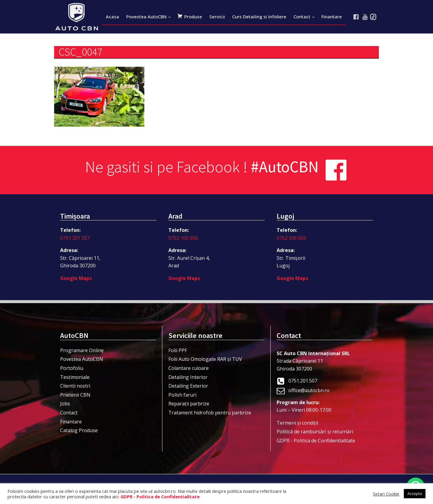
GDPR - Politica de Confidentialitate (316, 441)
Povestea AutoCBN (146, 17)
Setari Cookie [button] (386, 494)
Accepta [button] (415, 493)
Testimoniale (75, 377)
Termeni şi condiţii (297, 423)
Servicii (217, 17)
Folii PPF (178, 350)
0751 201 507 (75, 238)
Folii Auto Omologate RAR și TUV (205, 359)
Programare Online (82, 350)
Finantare (332, 17)
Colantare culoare (189, 368)
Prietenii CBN (75, 395)
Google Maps (76, 278)
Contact (302, 17)
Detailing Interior (188, 377)
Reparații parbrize (189, 404)
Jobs (65, 404)
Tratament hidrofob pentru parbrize (210, 413)
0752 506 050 (291, 238)
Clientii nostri (75, 386)
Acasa (112, 17)
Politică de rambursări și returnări (315, 432)
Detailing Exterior (188, 386)
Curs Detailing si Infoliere (259, 17)
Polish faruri (182, 395)
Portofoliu (72, 368)
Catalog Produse (79, 430)
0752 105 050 (183, 238)
